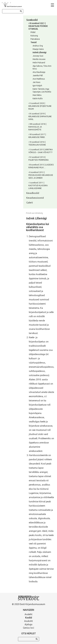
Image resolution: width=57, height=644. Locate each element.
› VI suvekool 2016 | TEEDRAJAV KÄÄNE (37, 143)
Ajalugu (29, 624)
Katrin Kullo (38, 98)
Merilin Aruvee (39, 59)
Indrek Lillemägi (39, 52)
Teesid (33, 42)
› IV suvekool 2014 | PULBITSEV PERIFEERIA (38, 159)
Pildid (33, 32)
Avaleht (29, 614)
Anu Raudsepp (39, 72)
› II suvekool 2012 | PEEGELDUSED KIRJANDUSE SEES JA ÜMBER (41, 175)
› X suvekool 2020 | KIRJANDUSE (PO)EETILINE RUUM (40, 106)
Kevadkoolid (33, 193)
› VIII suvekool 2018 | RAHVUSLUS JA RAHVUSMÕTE (37, 127)
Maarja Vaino (38, 49)
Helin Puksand (39, 63)
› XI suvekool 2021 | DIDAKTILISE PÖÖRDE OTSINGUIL (38, 26)
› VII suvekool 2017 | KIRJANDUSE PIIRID (37, 136)
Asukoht (29, 621)
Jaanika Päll (38, 75)
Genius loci (29, 628)
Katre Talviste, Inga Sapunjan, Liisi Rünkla (42, 90)
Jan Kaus (37, 82)
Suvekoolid (32, 20)
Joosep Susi (38, 56)
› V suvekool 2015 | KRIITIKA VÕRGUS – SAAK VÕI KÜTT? (41, 151)
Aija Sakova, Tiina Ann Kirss (42, 67)
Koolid (29, 618)
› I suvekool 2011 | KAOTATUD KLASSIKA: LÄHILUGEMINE (38, 185)
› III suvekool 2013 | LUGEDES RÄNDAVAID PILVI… (41, 166)
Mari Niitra (37, 95)
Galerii (30, 203)
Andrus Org (38, 46)
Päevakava (35, 39)
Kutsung (34, 36)
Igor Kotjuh (37, 86)
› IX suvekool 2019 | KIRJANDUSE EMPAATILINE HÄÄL (40, 116)
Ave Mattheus (39, 79)
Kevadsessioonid (35, 198)
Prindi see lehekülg (34, 213)
